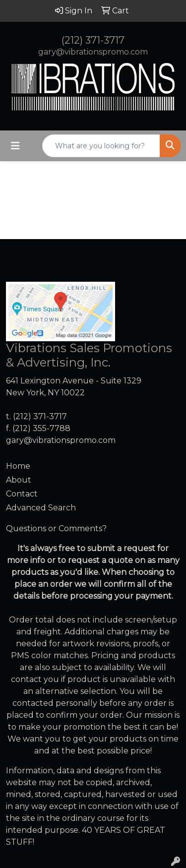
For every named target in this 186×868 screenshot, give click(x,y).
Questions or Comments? (56, 528)
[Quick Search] (101, 146)
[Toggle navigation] (15, 146)
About (19, 480)
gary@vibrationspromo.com (93, 52)
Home (18, 466)
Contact (22, 494)
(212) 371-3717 (93, 40)
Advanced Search (41, 508)
